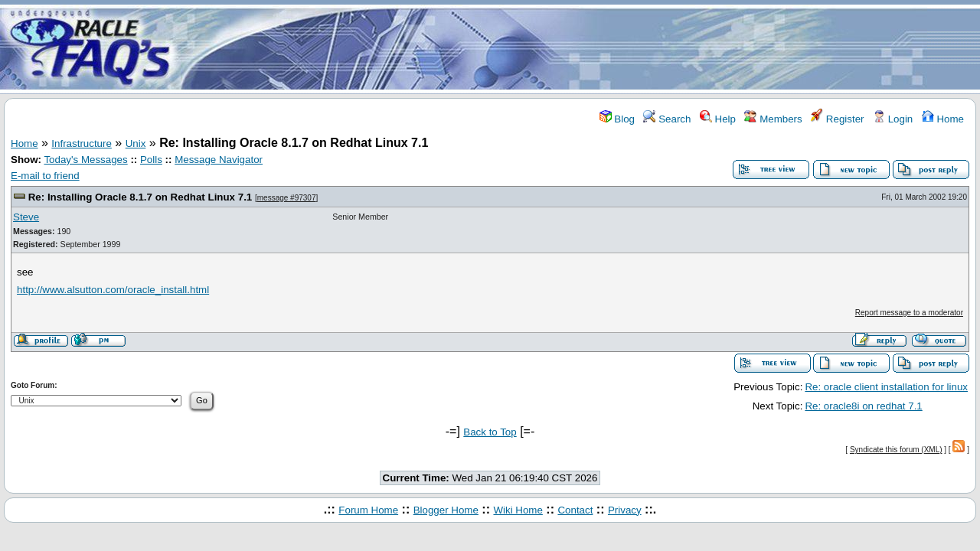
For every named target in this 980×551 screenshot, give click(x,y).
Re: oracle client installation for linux (886, 387)
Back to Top (490, 432)
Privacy (625, 510)
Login (893, 119)
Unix (136, 143)
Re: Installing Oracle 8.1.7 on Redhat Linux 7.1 (140, 197)
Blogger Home (446, 510)
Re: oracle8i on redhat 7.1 (863, 406)
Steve (26, 217)
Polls (151, 160)
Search (667, 119)
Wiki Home (518, 510)
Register (837, 119)
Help (718, 119)
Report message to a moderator (909, 313)
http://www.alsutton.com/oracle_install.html (113, 290)
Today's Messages (85, 160)
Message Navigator (219, 160)
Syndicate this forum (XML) (896, 450)
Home (943, 119)
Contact (575, 510)
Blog (617, 119)
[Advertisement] (580, 48)
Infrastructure (82, 143)
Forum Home (368, 510)
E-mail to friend (45, 176)
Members (773, 119)
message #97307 (287, 198)
